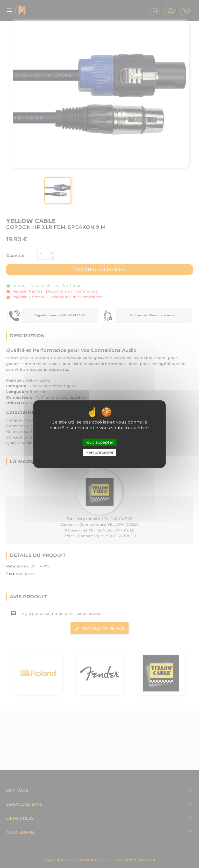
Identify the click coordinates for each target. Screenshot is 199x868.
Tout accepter (99, 442)
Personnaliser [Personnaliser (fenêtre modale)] (99, 452)
